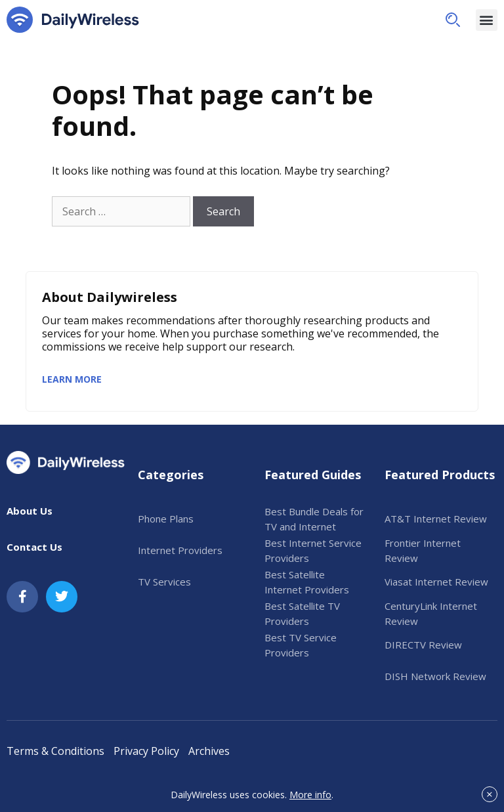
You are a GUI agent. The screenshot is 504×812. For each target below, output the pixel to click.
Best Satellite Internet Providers (307, 582)
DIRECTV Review (423, 645)
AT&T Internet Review (436, 519)
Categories (171, 475)
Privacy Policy (146, 751)
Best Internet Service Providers (313, 550)
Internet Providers (180, 550)
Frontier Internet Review (423, 550)
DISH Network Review (435, 676)
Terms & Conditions (55, 751)
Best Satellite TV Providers (302, 613)
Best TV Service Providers (301, 645)
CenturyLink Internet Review (431, 613)
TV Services (164, 582)
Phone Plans (166, 519)
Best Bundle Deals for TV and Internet (314, 519)
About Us (30, 511)
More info (310, 795)
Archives (209, 751)
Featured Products (440, 475)
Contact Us (34, 547)
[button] (453, 20)
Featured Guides (313, 475)
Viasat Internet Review (436, 582)
